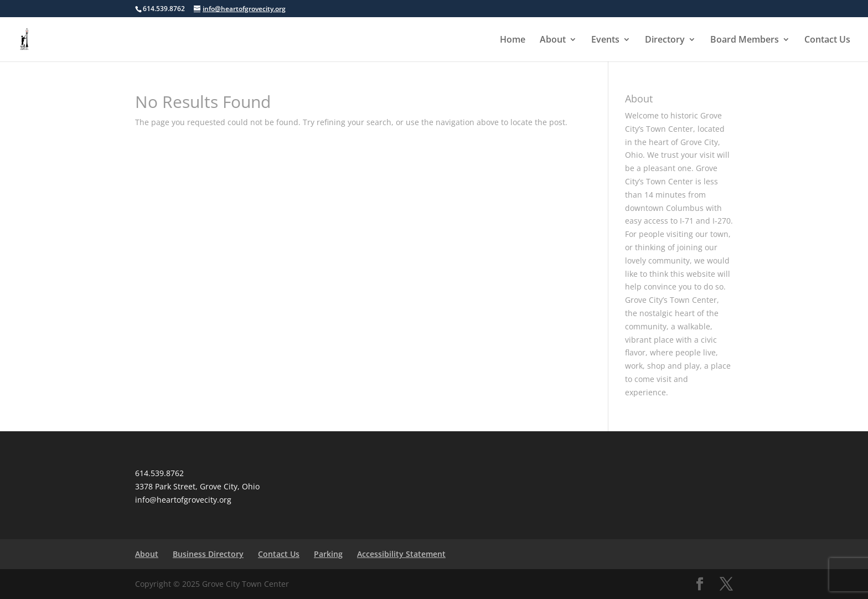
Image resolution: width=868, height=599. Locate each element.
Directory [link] (665, 40)
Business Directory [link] (208, 554)
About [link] (553, 40)
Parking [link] (328, 554)
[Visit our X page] (726, 584)
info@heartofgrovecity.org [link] (183, 500)
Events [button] (605, 40)
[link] (26, 38)
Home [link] (513, 40)
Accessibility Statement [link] (401, 554)
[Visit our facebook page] (700, 584)
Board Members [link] (745, 40)
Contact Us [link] (827, 40)
